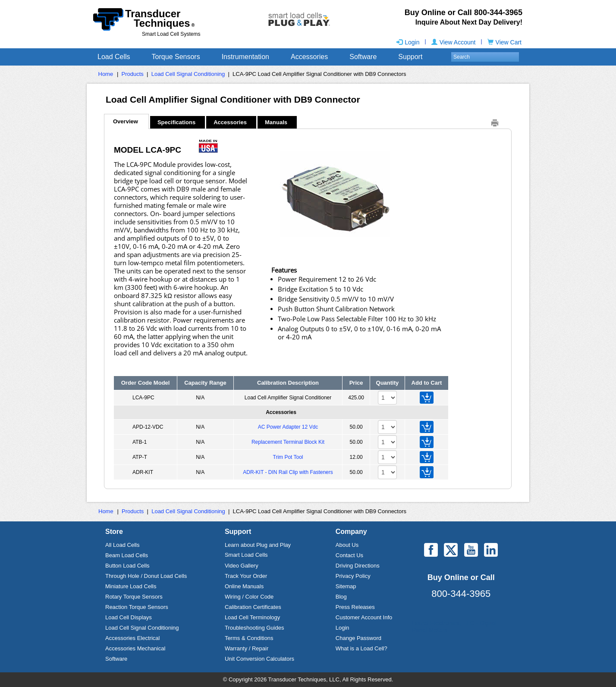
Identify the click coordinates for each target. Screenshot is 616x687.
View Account (454, 42)
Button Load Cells (127, 566)
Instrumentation (245, 57)
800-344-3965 (461, 594)
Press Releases (355, 607)
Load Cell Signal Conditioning (188, 74)
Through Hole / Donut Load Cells (146, 576)
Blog (341, 597)
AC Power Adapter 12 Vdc (288, 427)
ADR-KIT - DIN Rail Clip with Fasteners (288, 472)
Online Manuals (244, 586)
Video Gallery (242, 566)
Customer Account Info (364, 617)
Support (410, 57)
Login (408, 42)
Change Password (358, 638)
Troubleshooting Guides (255, 628)
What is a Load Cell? (361, 648)
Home (106, 74)
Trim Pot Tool (288, 457)
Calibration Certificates (253, 607)
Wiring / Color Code (249, 597)
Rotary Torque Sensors (134, 597)
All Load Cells (123, 545)
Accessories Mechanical (135, 648)
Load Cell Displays (129, 617)
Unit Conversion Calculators (259, 659)
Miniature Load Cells (131, 586)
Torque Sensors (176, 57)
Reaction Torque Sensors (137, 607)
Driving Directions (358, 566)
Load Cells (114, 57)
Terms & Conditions (249, 638)
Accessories (309, 57)
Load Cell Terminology (252, 617)
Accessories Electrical (132, 638)
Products (133, 74)
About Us (347, 545)
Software (363, 57)
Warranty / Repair (247, 648)
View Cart (504, 42)
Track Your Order (246, 576)
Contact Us (349, 555)
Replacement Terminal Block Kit (288, 442)
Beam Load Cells (127, 555)
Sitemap (346, 586)
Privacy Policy (353, 576)
